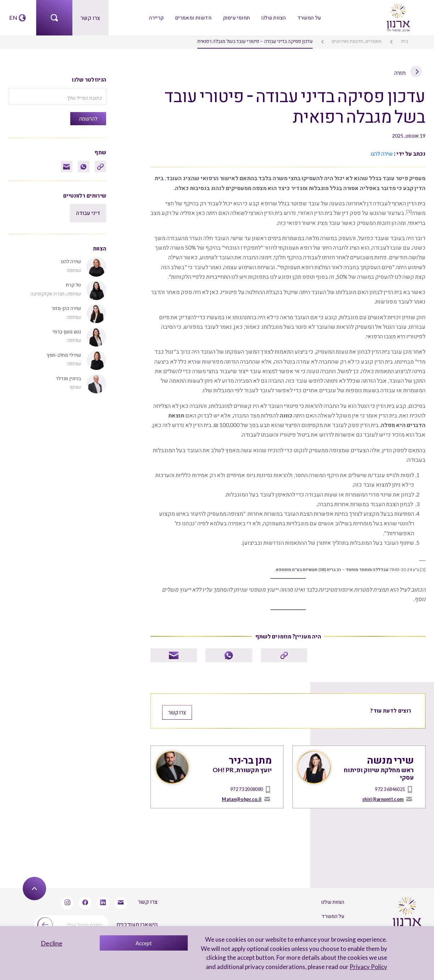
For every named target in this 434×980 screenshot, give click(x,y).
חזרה (408, 72)
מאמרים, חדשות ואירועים (357, 41)
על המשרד (308, 18)
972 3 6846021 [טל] (390, 787)
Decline (52, 943)
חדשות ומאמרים (194, 18)
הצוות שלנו (273, 18)
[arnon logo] (398, 17)
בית (405, 41)
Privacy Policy (368, 967)
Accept (144, 943)
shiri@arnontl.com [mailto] (383, 797)
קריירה (157, 18)
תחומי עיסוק (236, 18)
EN (13, 18)
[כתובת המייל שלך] (57, 96)
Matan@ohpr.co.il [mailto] (242, 797)
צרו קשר (90, 18)
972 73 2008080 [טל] (247, 787)
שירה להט (382, 153)
